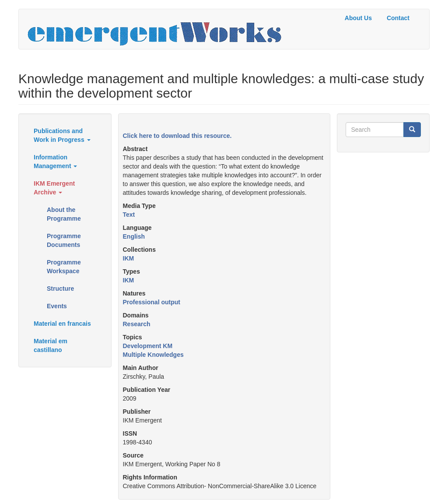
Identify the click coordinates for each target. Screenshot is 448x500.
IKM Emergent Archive (54, 188)
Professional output (152, 302)
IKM (129, 258)
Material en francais (62, 324)
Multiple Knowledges (153, 355)
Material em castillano (51, 345)
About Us (358, 18)
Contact (398, 18)
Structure (60, 289)
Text (129, 215)
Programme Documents (64, 240)
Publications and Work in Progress (62, 135)
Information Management (55, 162)
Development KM (148, 346)
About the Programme (64, 214)
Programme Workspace (64, 267)
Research (137, 324)
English (134, 236)
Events (57, 306)
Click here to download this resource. (177, 136)
